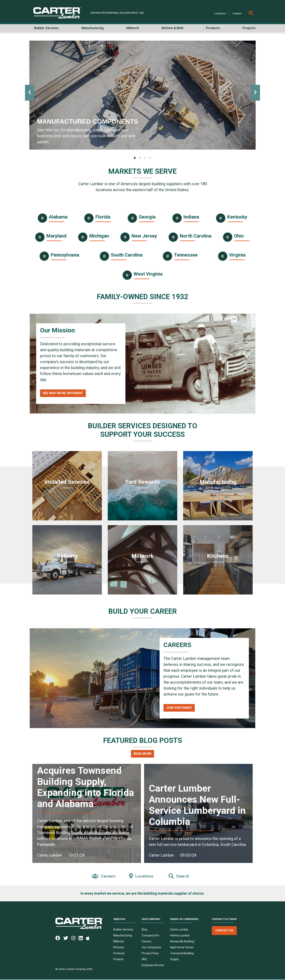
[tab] (135, 158)
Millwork (118, 942)
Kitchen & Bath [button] (172, 28)
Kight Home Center (182, 948)
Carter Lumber (179, 930)
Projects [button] (249, 28)
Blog (144, 930)
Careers (237, 13)
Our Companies (151, 948)
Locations (220, 13)
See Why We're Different (63, 393)
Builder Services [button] (47, 28)
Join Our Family (179, 708)
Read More (142, 754)
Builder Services (123, 930)
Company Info (151, 936)
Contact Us (224, 931)
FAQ (144, 960)
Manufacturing (123, 936)
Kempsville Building (182, 942)
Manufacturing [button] (93, 28)
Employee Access (153, 966)
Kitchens (119, 948)
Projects (118, 960)
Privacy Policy (150, 954)
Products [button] (213, 28)
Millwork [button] (133, 28)
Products (119, 954)
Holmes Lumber (180, 936)
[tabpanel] (142, 95)
